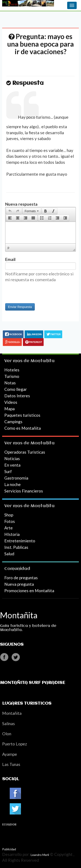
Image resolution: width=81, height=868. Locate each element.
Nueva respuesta (21, 204)
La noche (13, 484)
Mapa (10, 409)
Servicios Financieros (24, 491)
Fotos (10, 521)
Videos (11, 402)
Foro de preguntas (21, 578)
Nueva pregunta (19, 584)
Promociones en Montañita (29, 591)
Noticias (12, 458)
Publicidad (9, 849)
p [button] (8, 248)
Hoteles (12, 370)
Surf (8, 471)
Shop (9, 515)
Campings (13, 422)
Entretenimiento (20, 541)
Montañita (43, 361)
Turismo (12, 376)
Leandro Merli (40, 855)
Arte (9, 528)
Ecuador (9, 825)
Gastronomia (16, 478)
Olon (7, 734)
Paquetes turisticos (22, 415)
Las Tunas (11, 764)
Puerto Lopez (15, 744)
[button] (10, 211)
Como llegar (16, 389)
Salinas (9, 724)
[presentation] (10, 211)
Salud (9, 554)
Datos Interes (17, 396)
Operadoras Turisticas (25, 452)
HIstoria (12, 534)
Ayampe (10, 754)
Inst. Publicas (16, 547)
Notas (10, 383)
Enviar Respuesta (20, 307)
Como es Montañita (23, 428)
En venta (12, 465)
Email (10, 259)
